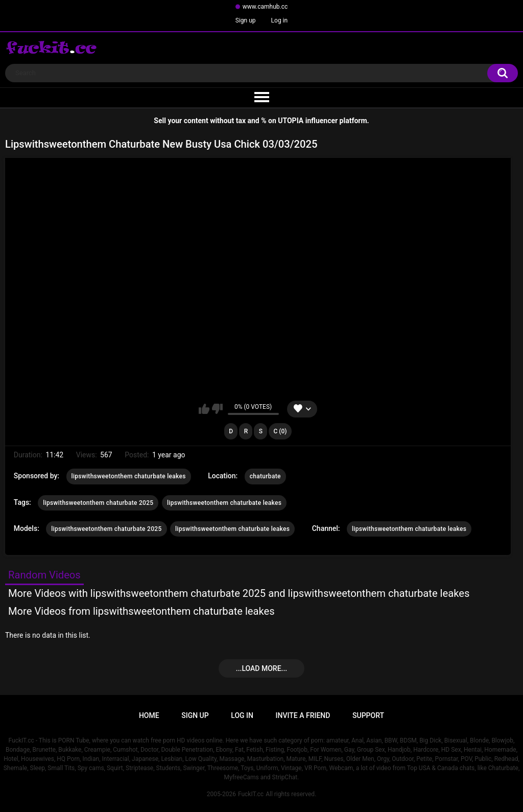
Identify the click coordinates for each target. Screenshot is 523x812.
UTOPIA (291, 121)
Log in (280, 20)
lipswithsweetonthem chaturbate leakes (129, 476)
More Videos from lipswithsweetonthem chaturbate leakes (141, 611)
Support (368, 715)
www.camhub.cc (265, 7)
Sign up (246, 20)
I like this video (204, 409)
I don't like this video (217, 409)
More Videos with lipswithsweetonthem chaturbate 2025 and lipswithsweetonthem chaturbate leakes (239, 593)
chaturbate (265, 476)
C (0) (280, 431)
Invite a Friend (303, 715)
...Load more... (261, 668)
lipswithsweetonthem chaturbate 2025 (98, 503)
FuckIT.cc (251, 794)
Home (149, 715)
